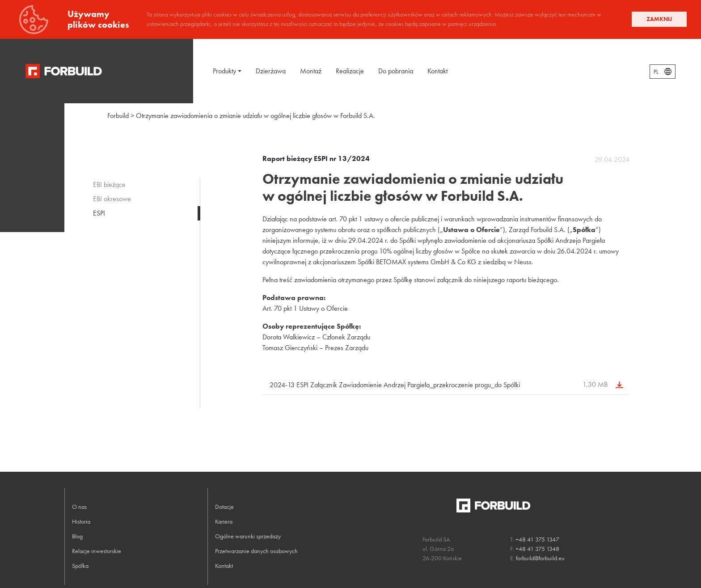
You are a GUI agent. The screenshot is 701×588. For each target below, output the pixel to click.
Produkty (224, 71)
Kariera (224, 521)
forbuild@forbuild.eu (540, 558)
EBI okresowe (112, 199)
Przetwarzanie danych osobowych (256, 551)
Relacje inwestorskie (97, 551)
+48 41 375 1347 (537, 539)
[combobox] (663, 72)
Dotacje (224, 507)
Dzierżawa (271, 71)
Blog (77, 536)
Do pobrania (396, 71)
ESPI (99, 213)
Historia (81, 521)
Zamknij (659, 19)
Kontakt (437, 71)
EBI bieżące (109, 184)
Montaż (311, 71)
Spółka (80, 566)
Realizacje (350, 71)
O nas (79, 507)
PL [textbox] (656, 72)
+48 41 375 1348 (537, 549)
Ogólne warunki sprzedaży (248, 536)
